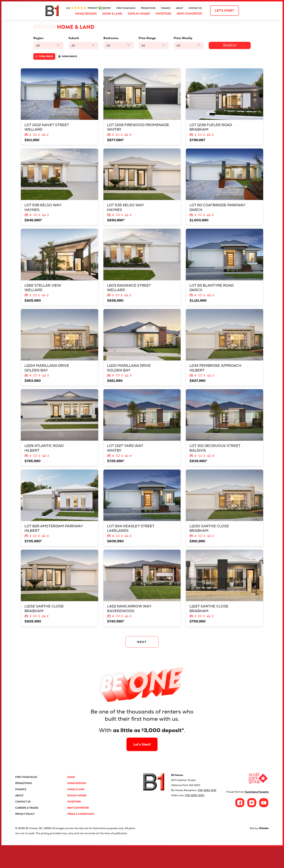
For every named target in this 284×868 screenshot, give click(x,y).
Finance (166, 8)
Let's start (225, 11)
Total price (44, 56)
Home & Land (112, 14)
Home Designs (86, 14)
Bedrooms (110, 38)
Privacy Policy (25, 835)
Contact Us (195, 8)
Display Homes (139, 14)
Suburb (73, 38)
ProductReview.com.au (88, 8)
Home (71, 798)
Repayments (68, 56)
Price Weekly (180, 38)
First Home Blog (126, 8)
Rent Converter (189, 14)
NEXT (142, 662)
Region (38, 38)
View (59, 108)
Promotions (148, 8)
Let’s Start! (142, 753)
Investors (163, 14)
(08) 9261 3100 (195, 817)
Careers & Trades (27, 829)
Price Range (145, 38)
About (179, 8)
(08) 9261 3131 (207, 812)
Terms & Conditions (81, 835)
